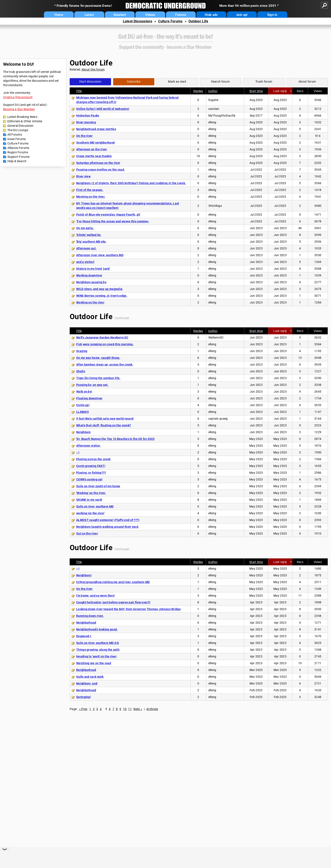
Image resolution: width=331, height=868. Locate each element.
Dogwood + (84, 636)
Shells (81, 371)
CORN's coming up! (89, 479)
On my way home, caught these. (98, 358)
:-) (78, 569)
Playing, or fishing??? (91, 473)
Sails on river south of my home (98, 486)
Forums (181, 15)
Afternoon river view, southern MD (100, 255)
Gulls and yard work (90, 677)
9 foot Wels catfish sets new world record (105, 419)
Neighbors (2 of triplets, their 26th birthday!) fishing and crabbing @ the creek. (131, 183)
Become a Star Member (19, 109)
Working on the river (90, 302)
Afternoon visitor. (88, 446)
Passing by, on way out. (92, 385)
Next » (138, 709)
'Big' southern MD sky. (91, 242)
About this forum (93, 69)
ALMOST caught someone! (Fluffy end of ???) (108, 520)
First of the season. (90, 190)
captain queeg (218, 419)
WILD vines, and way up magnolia (99, 289)
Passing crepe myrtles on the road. (100, 170)
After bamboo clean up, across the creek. (105, 365)
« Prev (83, 709)
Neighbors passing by (91, 282)
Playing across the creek (93, 459)
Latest (89, 15)
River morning (86, 122)
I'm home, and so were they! (95, 596)
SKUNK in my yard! (89, 500)
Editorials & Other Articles (25, 121)
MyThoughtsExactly (222, 116)
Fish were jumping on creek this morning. (105, 344)
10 (125, 709)
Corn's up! (83, 405)
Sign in (272, 15)
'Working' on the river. (91, 493)
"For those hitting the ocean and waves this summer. (113, 221)
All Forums (15, 135)
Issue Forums (17, 139)
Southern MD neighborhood (95, 143)
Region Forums (18, 152)
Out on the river (87, 533)
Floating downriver (89, 398)
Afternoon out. (86, 248)
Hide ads (211, 15)
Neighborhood (86, 623)
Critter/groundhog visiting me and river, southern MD (113, 582)
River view (83, 176)
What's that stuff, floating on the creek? (104, 425)
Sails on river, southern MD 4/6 (98, 643)
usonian (214, 109)
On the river (84, 136)
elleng (212, 122)
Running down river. (90, 616)
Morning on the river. (91, 197)
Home (59, 15)
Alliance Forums (18, 148)
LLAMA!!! (83, 412)
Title (79, 91)
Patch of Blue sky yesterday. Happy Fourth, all (108, 215)
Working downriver (89, 275)
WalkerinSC (216, 337)
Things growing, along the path (98, 650)
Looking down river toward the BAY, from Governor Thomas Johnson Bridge (128, 609)
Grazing (82, 351)
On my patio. (85, 228)
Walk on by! (84, 392)
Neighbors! (84, 575)
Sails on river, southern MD (95, 506)
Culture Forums (170, 21)
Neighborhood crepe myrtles (96, 129)
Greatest (120, 15)
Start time (256, 91)
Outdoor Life (198, 21)
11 (130, 709)
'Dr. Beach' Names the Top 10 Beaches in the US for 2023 (115, 439)
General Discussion (20, 126)
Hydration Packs (88, 116)
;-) (78, 452)
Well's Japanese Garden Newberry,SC (102, 337)
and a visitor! (85, 262)
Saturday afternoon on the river (98, 163)
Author (213, 91)
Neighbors (83, 432)
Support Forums (18, 157)
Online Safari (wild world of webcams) (103, 109)
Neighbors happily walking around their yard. (108, 527)
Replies (198, 91)
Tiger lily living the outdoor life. (98, 378)
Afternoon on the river (92, 149)
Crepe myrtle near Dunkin (94, 156)
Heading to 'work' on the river (96, 656)
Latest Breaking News (22, 117)
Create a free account (18, 97)
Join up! (242, 15)
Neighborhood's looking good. (97, 629)
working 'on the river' (90, 513)
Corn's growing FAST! (91, 466)
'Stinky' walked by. (89, 235)
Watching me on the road (94, 663)
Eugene (213, 100)
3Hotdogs (215, 206)
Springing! (83, 697)
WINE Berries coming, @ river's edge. (102, 296)
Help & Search (17, 161)
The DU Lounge (18, 130)
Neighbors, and (87, 683)
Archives (152, 709)
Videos (150, 15)
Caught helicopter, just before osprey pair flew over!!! (113, 602)
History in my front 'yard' (93, 269)
